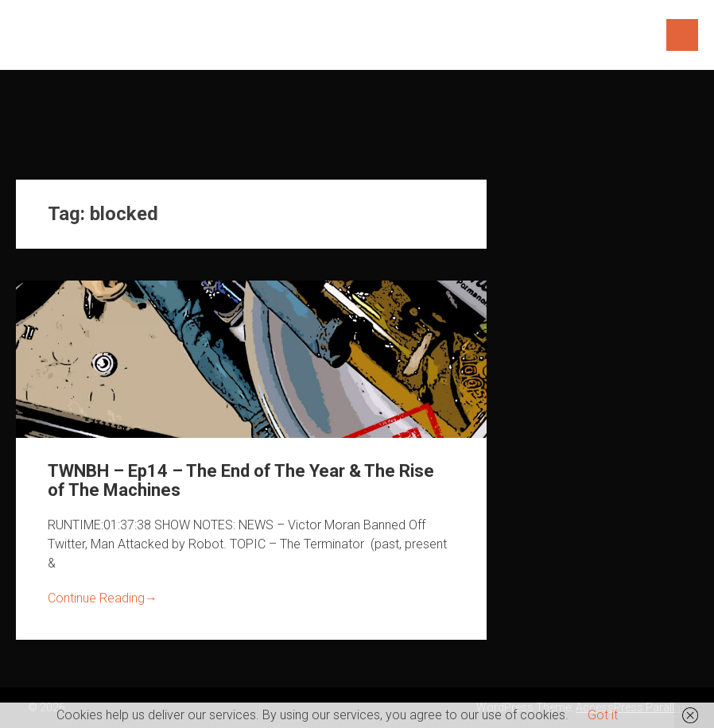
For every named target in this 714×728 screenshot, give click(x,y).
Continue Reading (103, 598)
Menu (682, 35)
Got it (603, 715)
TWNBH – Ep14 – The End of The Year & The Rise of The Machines (241, 480)
